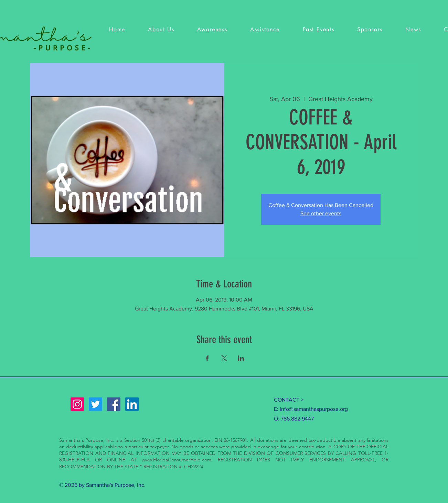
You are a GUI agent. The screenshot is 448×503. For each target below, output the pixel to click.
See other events (321, 213)
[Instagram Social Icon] (77, 404)
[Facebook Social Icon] (114, 404)
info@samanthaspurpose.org (314, 409)
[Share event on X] (224, 358)
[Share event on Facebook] (207, 358)
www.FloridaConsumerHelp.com (177, 460)
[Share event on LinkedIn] (241, 358)
